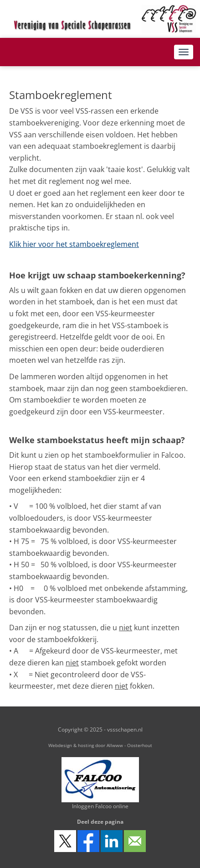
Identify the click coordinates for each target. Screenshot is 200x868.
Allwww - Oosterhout (129, 745)
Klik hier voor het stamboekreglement (74, 244)
